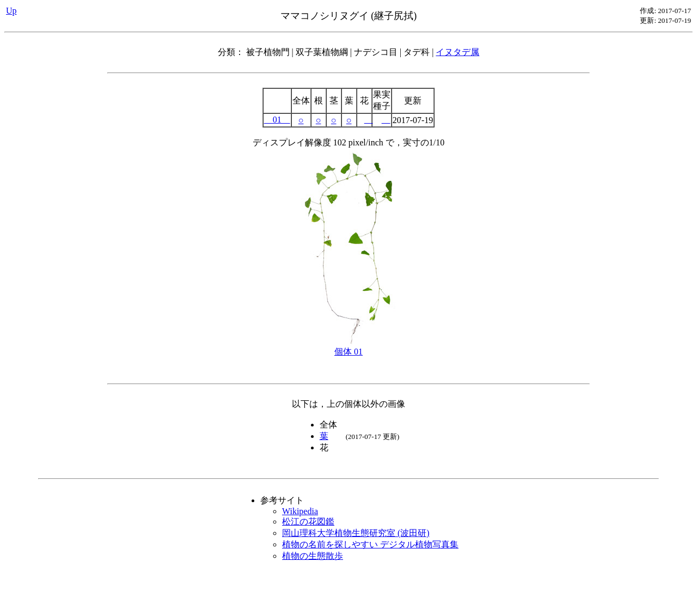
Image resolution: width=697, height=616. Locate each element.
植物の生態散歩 (313, 556)
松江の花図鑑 (308, 522)
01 (277, 120)
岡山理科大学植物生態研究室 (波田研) (356, 533)
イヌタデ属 (457, 52)
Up (11, 11)
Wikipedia (300, 511)
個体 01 (348, 347)
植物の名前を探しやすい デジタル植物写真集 (370, 544)
